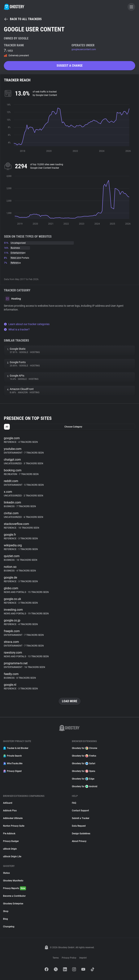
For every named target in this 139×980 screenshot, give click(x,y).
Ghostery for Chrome (85, 748)
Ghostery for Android (85, 786)
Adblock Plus (10, 811)
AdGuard (8, 803)
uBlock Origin (10, 849)
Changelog (9, 927)
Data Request (79, 826)
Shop (6, 911)
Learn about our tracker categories (27, 324)
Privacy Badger (11, 841)
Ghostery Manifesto (13, 881)
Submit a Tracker (81, 818)
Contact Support (80, 811)
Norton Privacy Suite (14, 826)
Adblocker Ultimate (13, 818)
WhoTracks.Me (13, 763)
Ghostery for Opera (84, 771)
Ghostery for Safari (84, 763)
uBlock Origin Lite (12, 857)
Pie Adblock (9, 834)
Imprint (83, 958)
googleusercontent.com (84, 49)
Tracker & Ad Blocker (16, 748)
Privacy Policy (69, 958)
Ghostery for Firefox (84, 756)
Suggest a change (70, 66)
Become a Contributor (14, 896)
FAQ (74, 803)
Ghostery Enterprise (13, 904)
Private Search (12, 756)
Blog (5, 919)
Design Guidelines (81, 834)
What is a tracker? (17, 329)
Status (6, 873)
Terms (56, 958)
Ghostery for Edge (83, 779)
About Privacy (79, 841)
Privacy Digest (12, 771)
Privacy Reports (15, 888)
